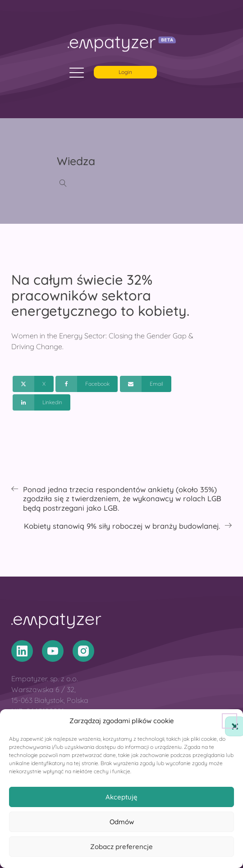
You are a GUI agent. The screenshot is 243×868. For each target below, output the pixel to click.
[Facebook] (87, 384)
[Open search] (63, 183)
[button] (229, 721)
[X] (33, 384)
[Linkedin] (41, 402)
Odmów (122, 822)
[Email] (146, 384)
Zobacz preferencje (121, 847)
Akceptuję (121, 797)
